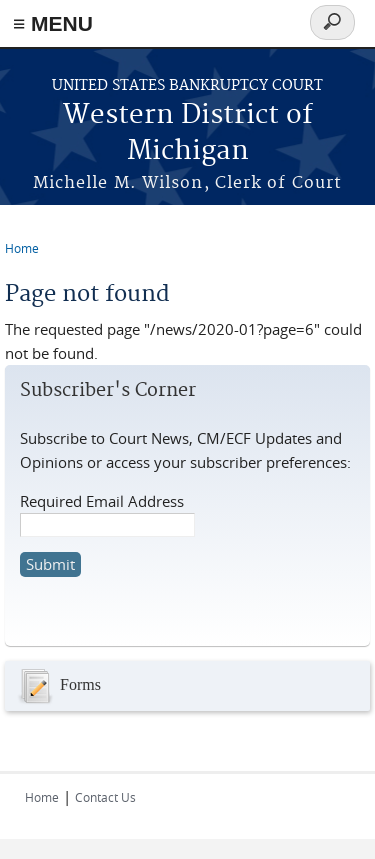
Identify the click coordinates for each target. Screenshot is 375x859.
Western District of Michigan (188, 133)
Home (22, 248)
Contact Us (105, 797)
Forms (58, 686)
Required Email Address (102, 501)
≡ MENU (53, 23)
